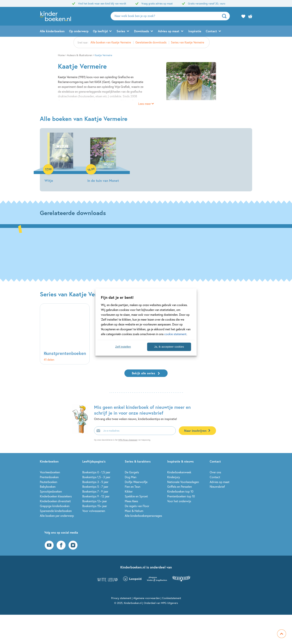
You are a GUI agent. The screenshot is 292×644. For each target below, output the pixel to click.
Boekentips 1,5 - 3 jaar (96, 477)
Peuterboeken (49, 482)
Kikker (129, 491)
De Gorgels (132, 472)
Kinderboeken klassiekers (56, 496)
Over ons (215, 472)
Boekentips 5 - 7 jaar (95, 486)
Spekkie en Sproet (136, 496)
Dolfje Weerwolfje (136, 482)
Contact (211, 31)
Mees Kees (131, 501)
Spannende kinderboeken (56, 511)
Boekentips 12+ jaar (95, 501)
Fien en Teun (132, 486)
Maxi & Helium (134, 511)
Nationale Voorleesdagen (183, 482)
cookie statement (175, 334)
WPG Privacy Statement (128, 440)
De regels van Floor (137, 506)
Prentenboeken (49, 477)
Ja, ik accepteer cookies (169, 347)
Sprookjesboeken (51, 491)
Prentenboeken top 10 (181, 496)
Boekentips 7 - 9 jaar (95, 491)
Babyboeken (48, 486)
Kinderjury (174, 477)
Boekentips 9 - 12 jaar (96, 496)
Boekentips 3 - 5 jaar (95, 482)
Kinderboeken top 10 (180, 491)
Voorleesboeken (50, 472)
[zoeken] (225, 16)
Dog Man (131, 477)
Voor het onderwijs (179, 501)
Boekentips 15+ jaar (95, 506)
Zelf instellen (123, 347)
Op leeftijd (100, 31)
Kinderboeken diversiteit (55, 501)
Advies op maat (169, 31)
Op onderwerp (79, 31)
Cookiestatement (172, 598)
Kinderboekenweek (179, 472)
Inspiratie (195, 31)
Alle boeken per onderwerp (57, 516)
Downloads (142, 31)
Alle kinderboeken (52, 31)
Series (121, 31)
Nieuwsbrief (217, 486)
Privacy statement (121, 598)
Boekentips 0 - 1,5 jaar (96, 472)
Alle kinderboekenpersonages (143, 516)
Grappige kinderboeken (55, 506)
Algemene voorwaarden (147, 598)
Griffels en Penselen (180, 486)
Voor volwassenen (94, 511)
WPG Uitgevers (169, 603)
